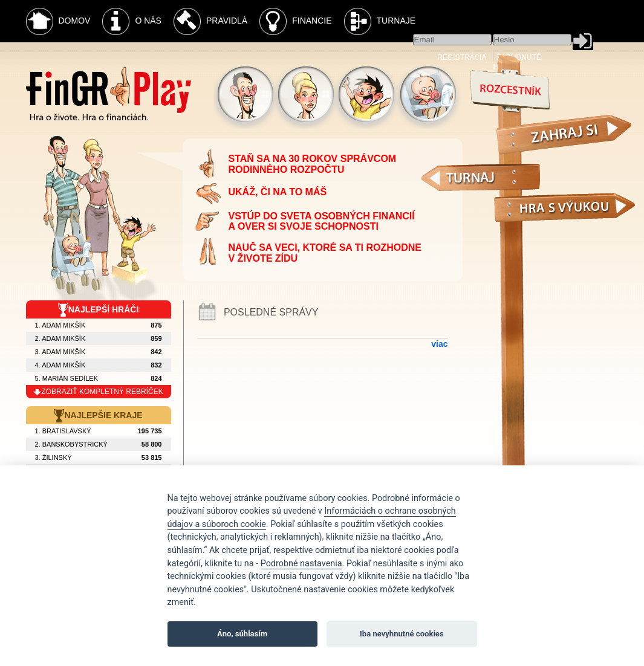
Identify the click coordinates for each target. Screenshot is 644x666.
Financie (295, 21)
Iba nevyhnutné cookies (402, 634)
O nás (132, 21)
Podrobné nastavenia (301, 564)
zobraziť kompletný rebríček (98, 392)
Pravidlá (210, 21)
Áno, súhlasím (242, 634)
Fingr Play (109, 93)
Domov (58, 21)
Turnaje (380, 21)
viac (439, 344)
